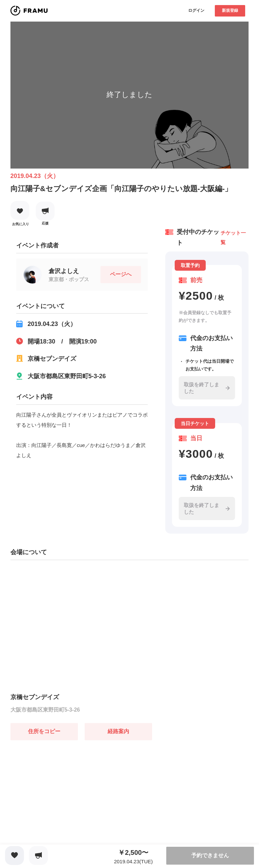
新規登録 (230, 10)
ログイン (196, 10)
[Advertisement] (61, 782)
